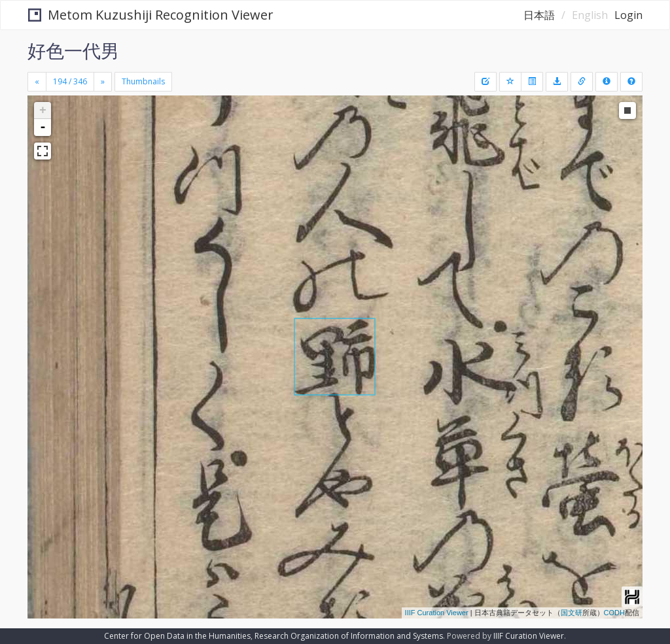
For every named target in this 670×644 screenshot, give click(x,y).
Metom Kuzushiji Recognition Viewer (151, 15)
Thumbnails (143, 81)
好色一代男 (73, 50)
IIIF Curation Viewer (437, 613)
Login (628, 15)
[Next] (103, 82)
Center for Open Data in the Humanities (177, 636)
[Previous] (37, 82)
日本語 (539, 15)
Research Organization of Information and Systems (349, 636)
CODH (614, 613)
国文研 (572, 613)
